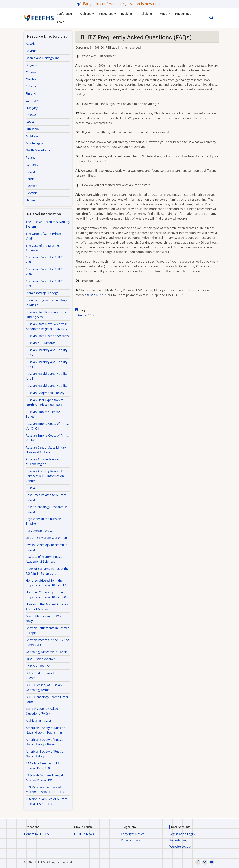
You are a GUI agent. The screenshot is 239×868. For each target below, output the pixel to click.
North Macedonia (38, 150)
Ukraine (31, 200)
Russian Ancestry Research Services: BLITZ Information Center (45, 476)
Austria (31, 44)
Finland (31, 93)
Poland (31, 157)
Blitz (93, 315)
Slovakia (31, 186)
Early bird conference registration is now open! (123, 4)
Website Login (179, 840)
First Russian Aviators (41, 659)
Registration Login (182, 834)
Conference (65, 14)
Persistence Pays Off (40, 531)
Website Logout (180, 846)
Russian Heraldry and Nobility (47, 386)
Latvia (30, 122)
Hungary (32, 108)
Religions (147, 14)
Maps (165, 14)
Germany (32, 101)
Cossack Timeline (38, 666)
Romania (32, 165)
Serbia (30, 179)
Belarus (31, 51)
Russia (82, 315)
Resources (108, 14)
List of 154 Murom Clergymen (46, 538)
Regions (128, 14)
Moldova (32, 136)
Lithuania (32, 129)
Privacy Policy (131, 840)
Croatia (31, 72)
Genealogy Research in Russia (47, 652)
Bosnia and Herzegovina (43, 58)
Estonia (31, 86)
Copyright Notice (133, 834)
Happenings (183, 14)
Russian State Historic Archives (47, 336)
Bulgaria (32, 65)
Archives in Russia (38, 721)
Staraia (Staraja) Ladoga (42, 293)
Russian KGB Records (41, 343)
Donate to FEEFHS (36, 834)
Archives (87, 14)
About (62, 22)
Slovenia (32, 193)
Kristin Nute (95, 295)
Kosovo (31, 115)
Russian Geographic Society (45, 393)
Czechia (31, 79)
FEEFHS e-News (83, 834)
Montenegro (34, 143)
